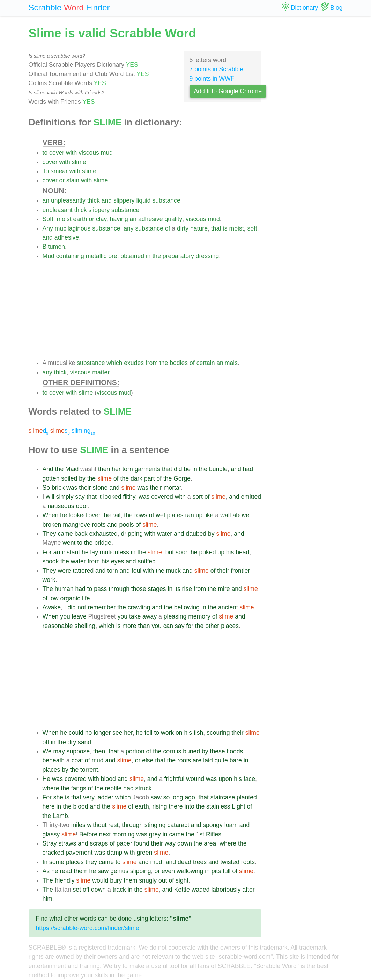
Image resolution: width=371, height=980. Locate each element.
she (58, 797)
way (170, 843)
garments (147, 469)
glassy (51, 834)
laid (208, 760)
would (100, 880)
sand (84, 742)
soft (252, 228)
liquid (144, 200)
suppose (78, 751)
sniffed (147, 561)
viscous (89, 153)
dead (184, 862)
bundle (218, 469)
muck (173, 571)
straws (67, 843)
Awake (52, 607)
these (218, 751)
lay (94, 552)
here (49, 806)
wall (225, 515)
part (149, 478)
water (165, 534)
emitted (251, 497)
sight (182, 880)
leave (79, 616)
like (209, 515)
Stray (50, 843)
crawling (139, 607)
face (249, 779)
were (65, 571)
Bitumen (54, 247)
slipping (141, 871)
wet (160, 515)
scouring (218, 733)
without (97, 825)
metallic (96, 256)
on (179, 733)
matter (101, 372)
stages (157, 589)
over (95, 515)
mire (224, 589)
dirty (183, 228)
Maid (72, 469)
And (48, 469)
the (156, 256)
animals (227, 363)
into (189, 806)
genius (119, 871)
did (178, 469)
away (150, 616)
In (45, 862)
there (176, 806)
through (119, 589)
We (47, 751)
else (148, 760)
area (210, 843)
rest (113, 825)
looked (112, 497)
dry (72, 742)
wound (195, 779)
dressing (207, 256)
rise (187, 589)
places (230, 626)
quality (173, 219)
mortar (172, 488)
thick (94, 200)
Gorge (182, 478)
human (64, 589)
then (104, 469)
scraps (99, 843)
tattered (83, 571)
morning (124, 834)
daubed (196, 534)
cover (57, 153)
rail (116, 515)
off (46, 742)
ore (113, 256)
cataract (178, 825)
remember (102, 607)
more (129, 626)
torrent (89, 770)
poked (208, 552)
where (51, 788)
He (47, 779)
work (49, 580)
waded (201, 890)
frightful (175, 779)
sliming (83, 431)
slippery (124, 200)
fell (149, 733)
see (117, 733)
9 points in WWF (212, 79)
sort (198, 497)
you (65, 616)
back (81, 534)
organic (70, 598)
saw (156, 797)
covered (162, 497)
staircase (223, 797)
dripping (132, 534)
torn (127, 469)
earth (80, 219)
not (82, 607)
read (66, 871)
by (82, 478)
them (81, 871)
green (144, 853)
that (216, 228)
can (168, 626)
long (177, 797)
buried (191, 751)
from (152, 363)
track (119, 890)
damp (114, 853)
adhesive (150, 219)
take (135, 616)
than (144, 626)
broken (52, 525)
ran (189, 515)
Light (238, 806)
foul (136, 571)
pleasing (175, 616)
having (119, 219)
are (197, 760)
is (225, 228)
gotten (51, 478)
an (46, 200)
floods (235, 751)
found (142, 843)
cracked (53, 853)
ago (190, 797)
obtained (132, 256)
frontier (240, 571)
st (202, 834)
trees (200, 862)
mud (107, 153)
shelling (85, 626)
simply (65, 497)
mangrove (76, 525)
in (148, 256)
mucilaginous (73, 228)
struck (144, 788)
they (91, 862)
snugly (148, 880)
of (168, 228)
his (230, 552)
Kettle (182, 890)
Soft (48, 219)
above (241, 515)
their (85, 488)
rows (141, 515)
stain (73, 180)
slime (79, 162)
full (227, 871)
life (86, 598)
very (89, 797)
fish (198, 733)
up (199, 515)
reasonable (58, 626)
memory (199, 616)
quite (221, 760)
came (65, 534)
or (62, 180)
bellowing (187, 607)
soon (182, 552)
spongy (213, 825)
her (116, 469)
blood (108, 779)
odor (82, 506)
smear (59, 171)
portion (135, 751)
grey (155, 834)
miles (78, 825)
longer (102, 733)
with (71, 153)
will (50, 497)
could (76, 733)
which (114, 363)
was (72, 488)
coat (77, 760)
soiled (69, 478)
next (105, 834)
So (46, 488)
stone (100, 488)
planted (247, 797)
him (47, 899)
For (47, 552)
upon (225, 779)
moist (64, 219)
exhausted (103, 534)
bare (236, 760)
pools (127, 525)
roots (99, 525)
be (187, 469)
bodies (179, 363)
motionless (114, 552)
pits (216, 871)
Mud (49, 256)
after (248, 890)
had (248, 469)
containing (70, 256)
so (167, 797)
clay (101, 219)
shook (51, 561)
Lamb (60, 816)
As (46, 871)
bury (116, 880)
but (170, 552)
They (49, 534)
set (77, 890)
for (190, 626)
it (100, 497)
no (89, 733)
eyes (117, 561)
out (163, 880)
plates (175, 515)
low (54, 598)
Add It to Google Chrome (228, 91)
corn (169, 751)
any (128, 228)
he (64, 515)
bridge (103, 543)
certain (206, 363)
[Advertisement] (152, 309)
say (80, 497)
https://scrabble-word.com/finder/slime (88, 928)
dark (136, 478)
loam (231, 825)
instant (71, 552)
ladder (105, 797)
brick (58, 488)
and (107, 200)
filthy (129, 497)
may (59, 751)
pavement (79, 853)
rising (160, 806)
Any (48, 228)
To (46, 171)
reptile (113, 788)
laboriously (226, 890)
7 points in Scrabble (217, 69)
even (168, 871)
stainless (218, 806)
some (57, 862)
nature (199, 228)
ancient (228, 607)
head (242, 552)
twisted (230, 862)
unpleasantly (68, 200)
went (69, 543)
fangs (79, 788)
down (185, 843)
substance (166, 200)
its (177, 589)
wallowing (190, 871)
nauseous (61, 506)
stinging (155, 825)
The (48, 589)
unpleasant (58, 210)
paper (124, 843)
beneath (54, 760)
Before (88, 834)
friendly (65, 880)
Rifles (214, 834)
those (139, 589)
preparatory (178, 256)
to (45, 153)
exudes (134, 363)
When (51, 515)
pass (100, 589)
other (212, 626)
